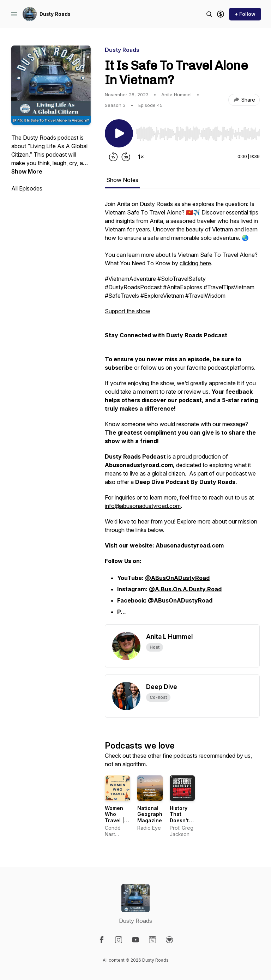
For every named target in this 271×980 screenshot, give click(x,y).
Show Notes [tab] (122, 180)
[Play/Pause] (119, 133)
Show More (27, 171)
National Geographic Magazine (152, 814)
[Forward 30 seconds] (126, 157)
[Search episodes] (209, 14)
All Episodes (27, 188)
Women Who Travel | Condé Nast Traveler (115, 824)
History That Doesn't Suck (179, 817)
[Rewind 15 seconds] (113, 157)
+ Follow (245, 14)
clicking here (195, 263)
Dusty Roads (55, 14)
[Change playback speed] (141, 157)
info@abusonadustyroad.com (143, 506)
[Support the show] (221, 14)
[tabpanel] (182, 412)
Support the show (128, 311)
